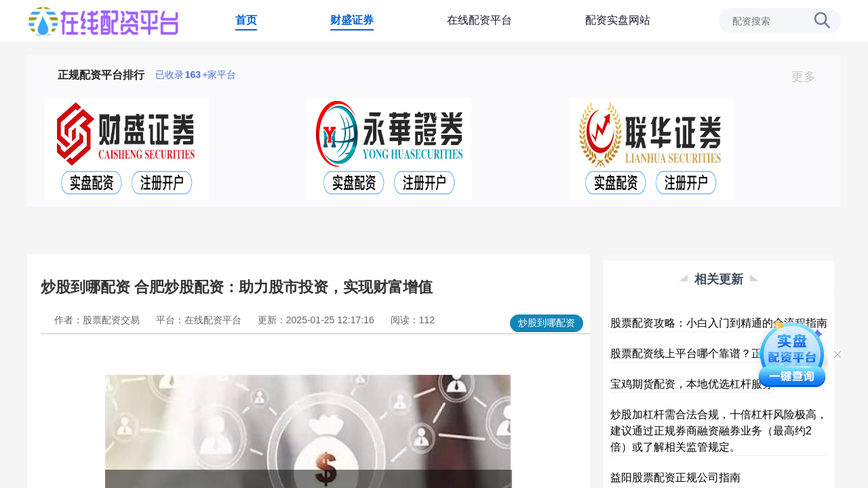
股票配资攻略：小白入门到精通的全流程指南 (719, 323)
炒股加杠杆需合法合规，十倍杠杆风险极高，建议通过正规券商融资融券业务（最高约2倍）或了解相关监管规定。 (719, 431)
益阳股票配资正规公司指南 (675, 477)
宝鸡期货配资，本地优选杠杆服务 (692, 384)
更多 (809, 77)
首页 (246, 20)
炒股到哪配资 (547, 323)
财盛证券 (352, 20)
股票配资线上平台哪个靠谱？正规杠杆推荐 (713, 353)
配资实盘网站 (618, 20)
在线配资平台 (479, 20)
